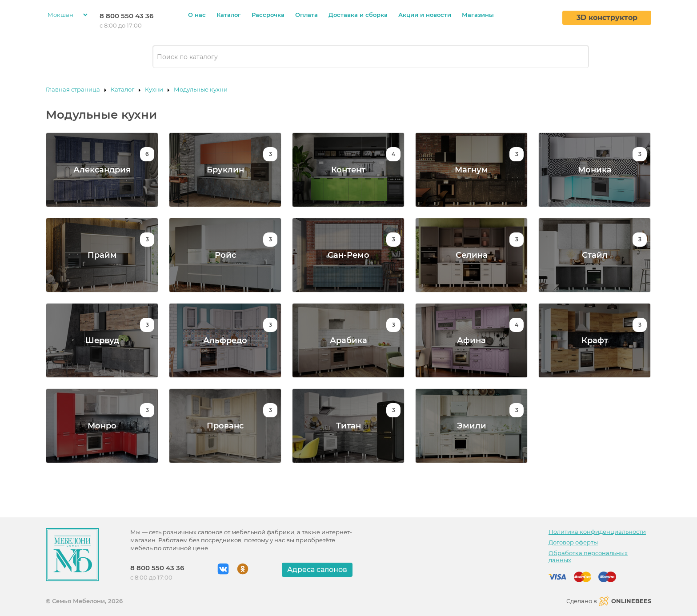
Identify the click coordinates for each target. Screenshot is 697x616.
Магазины (478, 15)
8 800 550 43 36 (126, 16)
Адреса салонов (317, 570)
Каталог (229, 15)
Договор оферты (573, 542)
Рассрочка (268, 15)
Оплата (306, 15)
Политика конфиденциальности (597, 532)
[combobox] (371, 57)
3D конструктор (607, 18)
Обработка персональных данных (588, 556)
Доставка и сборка (358, 15)
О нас (197, 15)
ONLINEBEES (625, 601)
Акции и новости (425, 15)
